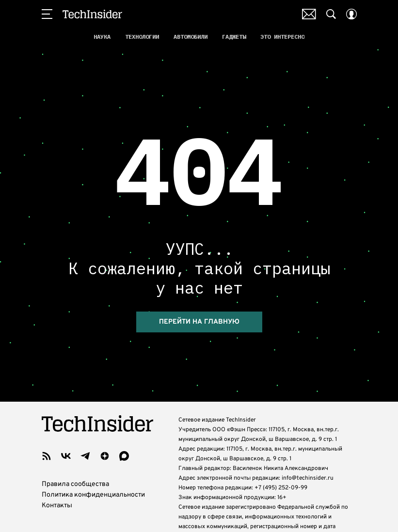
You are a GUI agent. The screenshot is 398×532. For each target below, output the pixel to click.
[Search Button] (331, 14)
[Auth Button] (351, 14)
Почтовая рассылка (309, 14)
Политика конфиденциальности (93, 480)
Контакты (57, 491)
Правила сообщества (75, 469)
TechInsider (92, 14)
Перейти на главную (199, 307)
